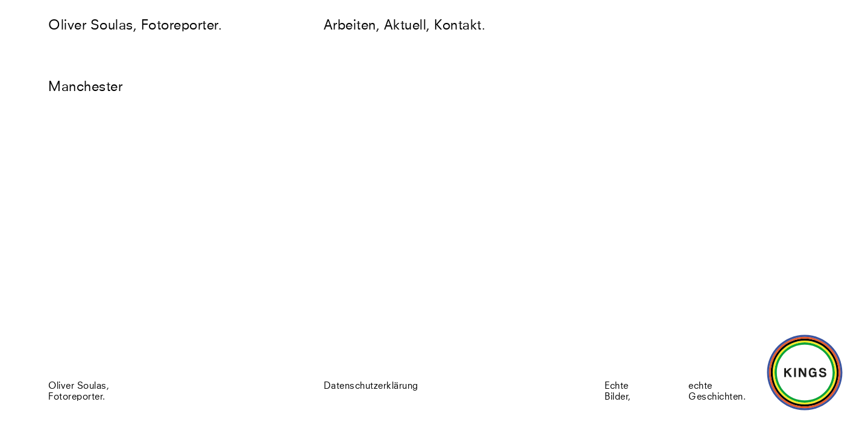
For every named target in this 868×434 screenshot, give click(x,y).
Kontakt (458, 26)
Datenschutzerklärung (371, 387)
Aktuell (405, 26)
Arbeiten (350, 26)
